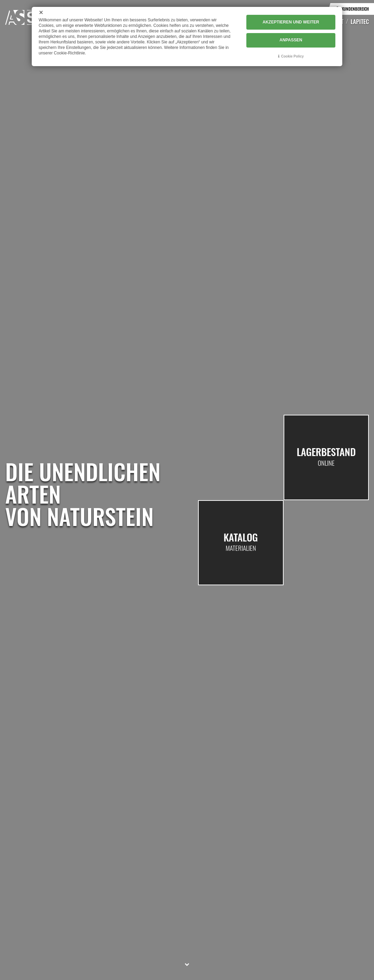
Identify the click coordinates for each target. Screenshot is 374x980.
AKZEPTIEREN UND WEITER (291, 22)
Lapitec (360, 21)
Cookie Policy (293, 56)
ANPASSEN (291, 40)
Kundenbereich (355, 9)
